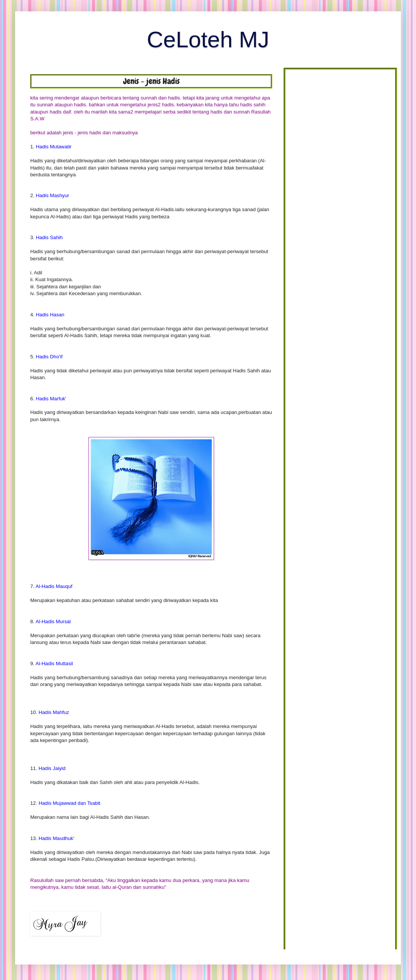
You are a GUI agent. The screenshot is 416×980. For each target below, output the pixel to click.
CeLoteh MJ (208, 40)
